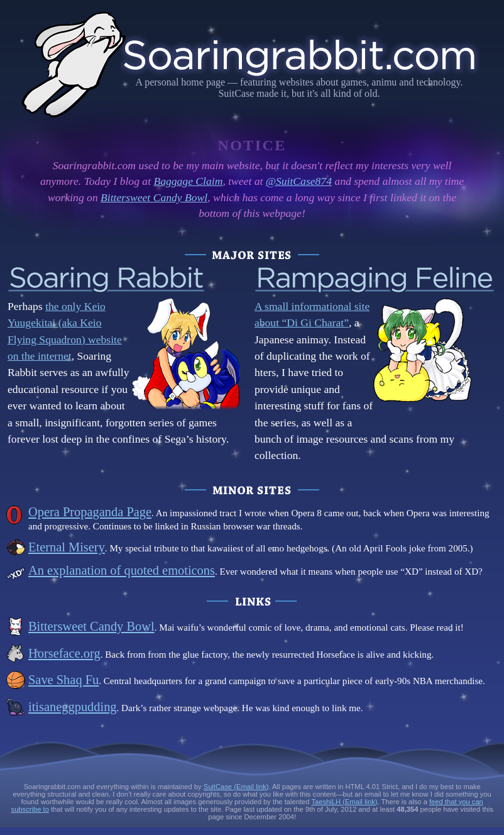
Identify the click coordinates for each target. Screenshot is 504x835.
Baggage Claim (188, 181)
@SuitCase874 (299, 181)
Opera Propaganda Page (90, 512)
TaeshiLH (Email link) (344, 802)
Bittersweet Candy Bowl (154, 197)
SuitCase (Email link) (236, 787)
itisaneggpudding (73, 707)
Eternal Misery (67, 547)
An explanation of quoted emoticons (122, 570)
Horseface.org (64, 653)
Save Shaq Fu (63, 680)
